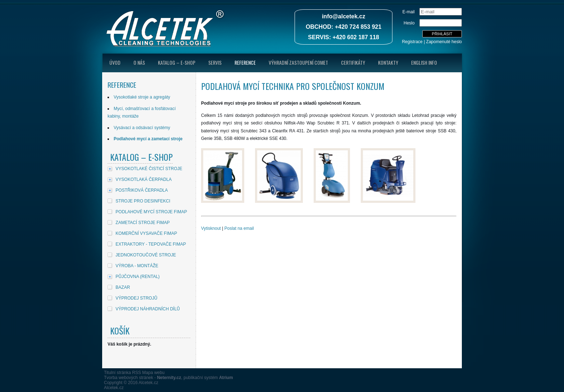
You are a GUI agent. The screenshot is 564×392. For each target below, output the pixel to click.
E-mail (409, 12)
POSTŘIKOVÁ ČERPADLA (142, 190)
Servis (215, 62)
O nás (139, 62)
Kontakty (388, 62)
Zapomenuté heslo (444, 42)
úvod (115, 62)
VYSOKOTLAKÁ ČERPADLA (144, 179)
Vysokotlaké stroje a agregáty (142, 97)
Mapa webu (153, 373)
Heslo (409, 23)
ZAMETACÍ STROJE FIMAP (142, 223)
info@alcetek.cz (344, 16)
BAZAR (123, 287)
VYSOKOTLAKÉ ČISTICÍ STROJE (149, 169)
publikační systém (208, 378)
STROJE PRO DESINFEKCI (143, 201)
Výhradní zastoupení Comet (298, 62)
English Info (424, 62)
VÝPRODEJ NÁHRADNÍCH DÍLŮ (148, 309)
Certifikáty (353, 62)
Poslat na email (239, 228)
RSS (137, 373)
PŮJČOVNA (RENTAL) (137, 277)
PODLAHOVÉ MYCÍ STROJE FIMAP (151, 212)
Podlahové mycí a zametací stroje (148, 139)
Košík (120, 331)
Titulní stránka (117, 373)
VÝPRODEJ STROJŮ (136, 298)
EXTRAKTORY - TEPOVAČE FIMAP (151, 244)
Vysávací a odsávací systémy (142, 128)
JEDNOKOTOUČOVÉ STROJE (146, 255)
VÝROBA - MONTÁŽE (137, 266)
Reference (245, 62)
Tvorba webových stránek (129, 378)
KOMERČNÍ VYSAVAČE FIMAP (146, 233)
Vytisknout (211, 228)
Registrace (412, 42)
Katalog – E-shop (177, 62)
